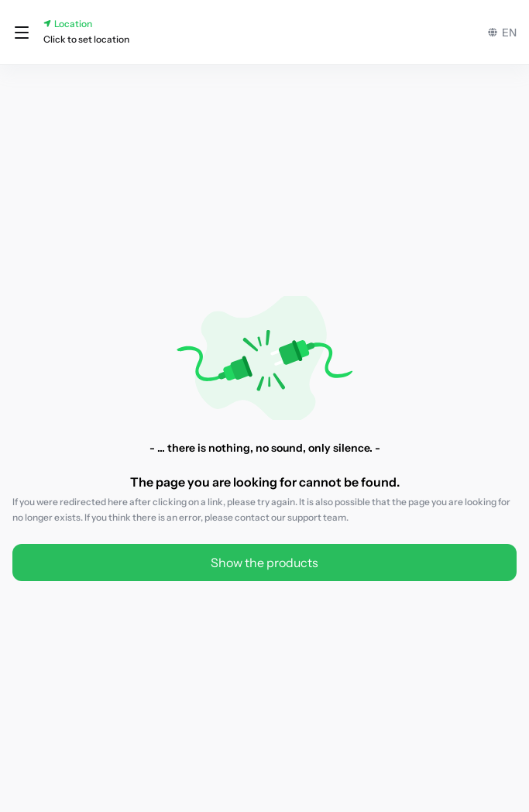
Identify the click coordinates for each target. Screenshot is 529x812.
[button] (22, 33)
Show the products (264, 563)
